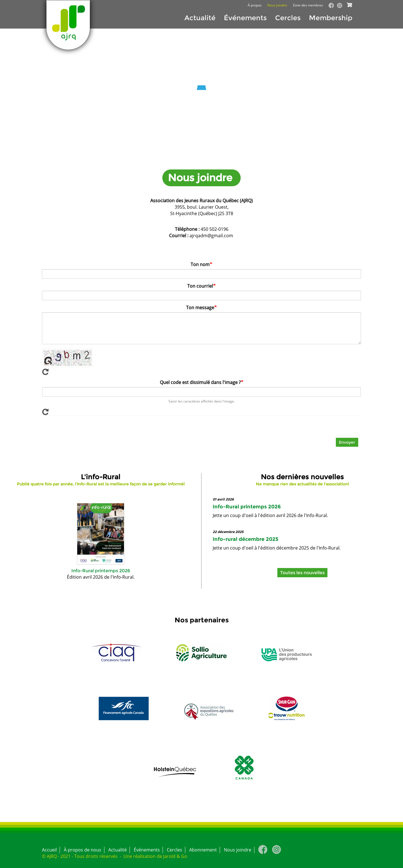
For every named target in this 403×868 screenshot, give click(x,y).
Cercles (288, 18)
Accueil (49, 850)
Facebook (331, 5)
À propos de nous (83, 850)
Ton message (200, 308)
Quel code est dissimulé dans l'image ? (200, 382)
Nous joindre (277, 5)
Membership (331, 18)
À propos (255, 5)
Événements (245, 18)
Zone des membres (308, 5)
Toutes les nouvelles (302, 573)
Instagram (340, 5)
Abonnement (203, 850)
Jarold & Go (175, 856)
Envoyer (347, 442)
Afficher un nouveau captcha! (201, 372)
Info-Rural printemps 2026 (101, 571)
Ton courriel (200, 286)
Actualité (200, 18)
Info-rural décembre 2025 (246, 539)
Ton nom (200, 264)
